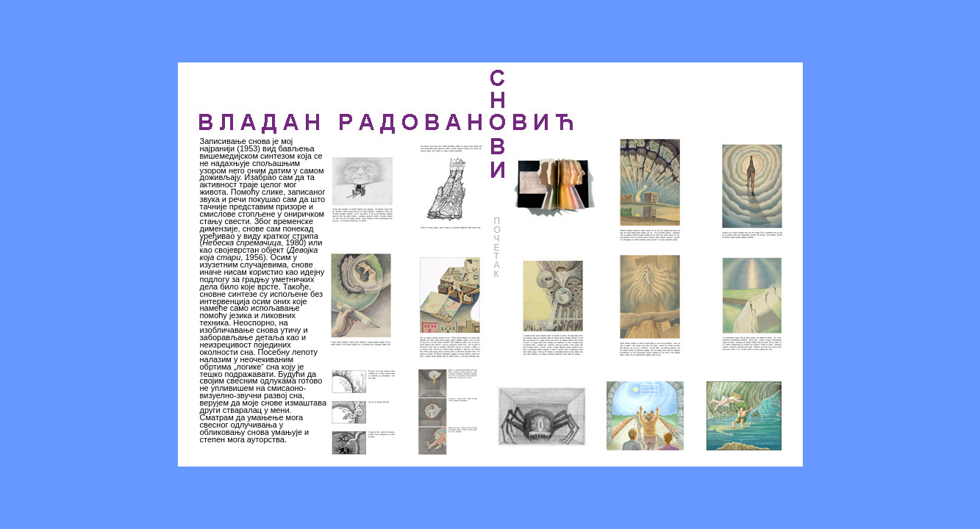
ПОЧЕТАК (497, 248)
